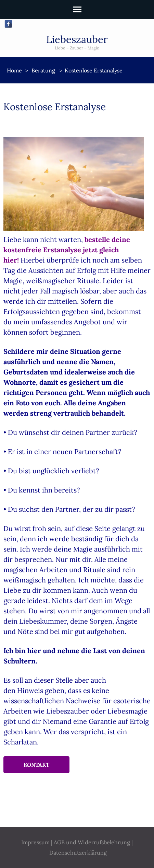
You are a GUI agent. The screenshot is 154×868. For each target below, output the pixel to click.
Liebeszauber (77, 39)
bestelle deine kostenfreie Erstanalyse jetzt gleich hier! (67, 250)
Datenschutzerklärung (78, 853)
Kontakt (36, 765)
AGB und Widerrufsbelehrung (92, 842)
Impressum (35, 842)
